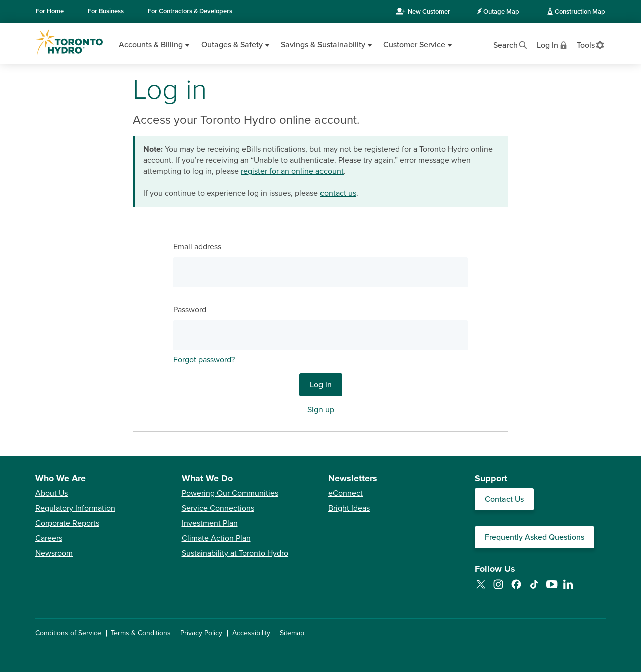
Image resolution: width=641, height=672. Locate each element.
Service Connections (218, 508)
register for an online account (292, 171)
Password (190, 310)
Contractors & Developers (190, 11)
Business (106, 11)
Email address (197, 247)
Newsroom (54, 553)
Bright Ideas (349, 508)
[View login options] (553, 44)
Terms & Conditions (141, 633)
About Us (51, 493)
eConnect (345, 493)
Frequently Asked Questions (535, 537)
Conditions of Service (68, 633)
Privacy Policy (201, 633)
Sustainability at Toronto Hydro (235, 553)
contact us (338, 193)
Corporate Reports (67, 523)
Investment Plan (210, 523)
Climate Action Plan (216, 538)
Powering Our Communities (230, 493)
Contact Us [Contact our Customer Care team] (504, 499)
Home (50, 11)
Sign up (321, 410)
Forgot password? (204, 360)
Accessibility (251, 633)
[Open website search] (511, 44)
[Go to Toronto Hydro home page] (69, 42)
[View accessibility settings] (591, 44)
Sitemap (292, 633)
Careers (49, 538)
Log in (321, 385)
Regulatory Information (75, 508)
